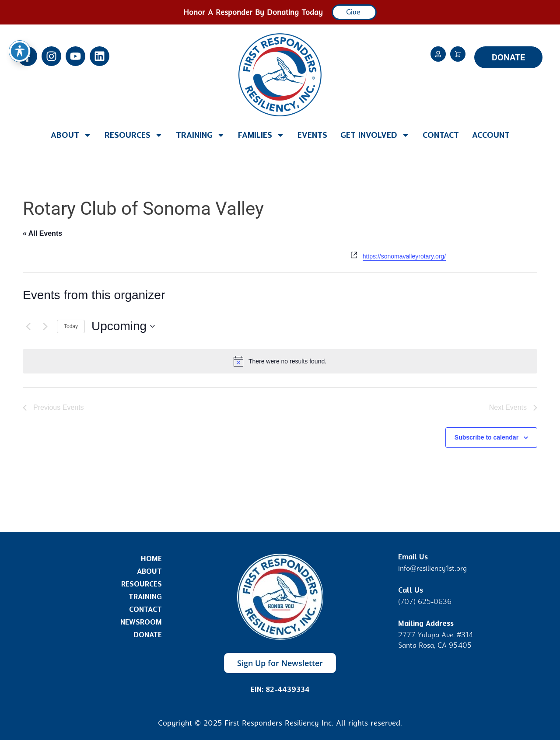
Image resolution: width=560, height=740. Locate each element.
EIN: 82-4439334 (280, 689)
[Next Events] (45, 326)
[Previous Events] (28, 326)
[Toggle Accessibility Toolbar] (20, 20)
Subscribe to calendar (486, 437)
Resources (134, 135)
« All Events (42, 233)
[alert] (280, 361)
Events (312, 135)
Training (200, 135)
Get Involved (375, 135)
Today (71, 326)
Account (491, 135)
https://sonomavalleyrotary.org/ (404, 256)
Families (261, 135)
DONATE (508, 57)
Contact (441, 135)
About (71, 135)
